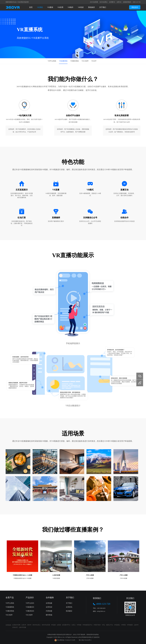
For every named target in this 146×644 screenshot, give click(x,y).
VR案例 (50, 7)
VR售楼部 (130, 625)
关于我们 (103, 7)
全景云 (74, 625)
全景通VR (112, 2)
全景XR (119, 2)
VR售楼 (79, 625)
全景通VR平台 (66, 625)
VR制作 (71, 7)
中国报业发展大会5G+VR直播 (23, 575)
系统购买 (91, 7)
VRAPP (94, 61)
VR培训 (81, 7)
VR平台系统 (52, 61)
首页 (31, 7)
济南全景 (15, 627)
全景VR (24, 625)
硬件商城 (49, 615)
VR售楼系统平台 (87, 625)
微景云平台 (110, 625)
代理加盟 (49, 611)
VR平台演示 (30, 603)
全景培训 (49, 607)
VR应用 (60, 7)
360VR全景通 (94, 2)
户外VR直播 (90, 575)
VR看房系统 (75, 61)
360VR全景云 (103, 2)
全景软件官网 (16, 625)
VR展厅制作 (97, 625)
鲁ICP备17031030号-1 (85, 640)
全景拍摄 (49, 603)
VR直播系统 (63, 61)
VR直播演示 (30, 607)
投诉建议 (69, 611)
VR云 (103, 625)
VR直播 (53, 625)
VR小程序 (85, 61)
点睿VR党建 (22, 627)
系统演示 (135, 7)
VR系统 (40, 7)
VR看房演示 (30, 611)
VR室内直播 (56, 575)
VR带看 (123, 625)
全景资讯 (69, 607)
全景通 (59, 625)
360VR (29, 625)
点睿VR (136, 625)
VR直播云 (117, 625)
